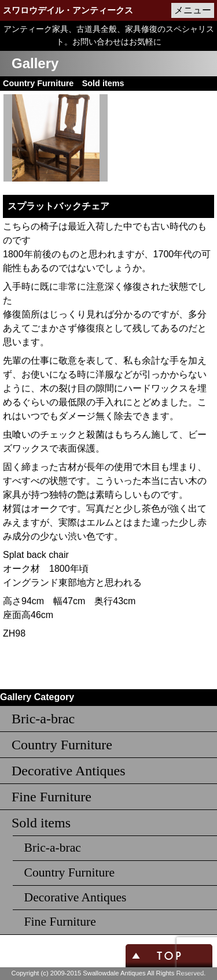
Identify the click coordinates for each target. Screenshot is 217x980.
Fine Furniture (52, 797)
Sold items (41, 823)
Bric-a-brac (43, 719)
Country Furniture (62, 745)
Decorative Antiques (69, 771)
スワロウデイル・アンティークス (68, 10)
